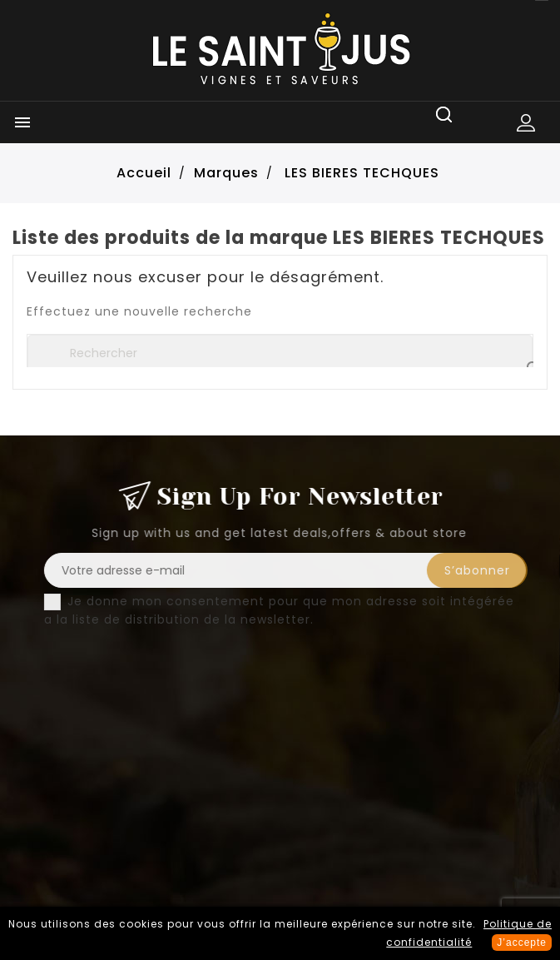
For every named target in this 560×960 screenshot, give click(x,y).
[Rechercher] (280, 353)
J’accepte (522, 943)
